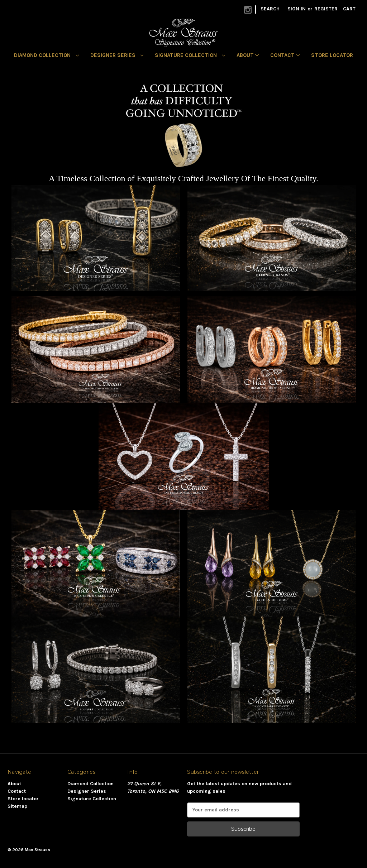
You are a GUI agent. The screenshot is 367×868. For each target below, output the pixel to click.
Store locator (332, 55)
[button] (96, 238)
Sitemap (17, 806)
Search (270, 9)
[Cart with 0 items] (349, 9)
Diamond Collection (46, 55)
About (248, 55)
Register (326, 9)
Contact (285, 55)
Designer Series (117, 55)
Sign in (297, 9)
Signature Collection (190, 55)
